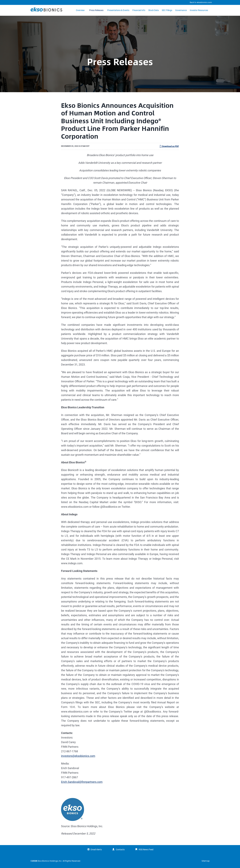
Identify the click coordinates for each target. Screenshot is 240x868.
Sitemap (206, 861)
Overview (80, 10)
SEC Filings (167, 10)
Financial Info (139, 10)
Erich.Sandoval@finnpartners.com (82, 782)
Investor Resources (199, 10)
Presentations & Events (118, 10)
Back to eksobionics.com (201, 2)
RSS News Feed (146, 850)
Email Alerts (96, 850)
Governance (181, 10)
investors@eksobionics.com (78, 756)
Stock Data (154, 10)
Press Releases (96, 10)
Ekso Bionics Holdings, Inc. (50, 861)
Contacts (120, 850)
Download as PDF (169, 146)
